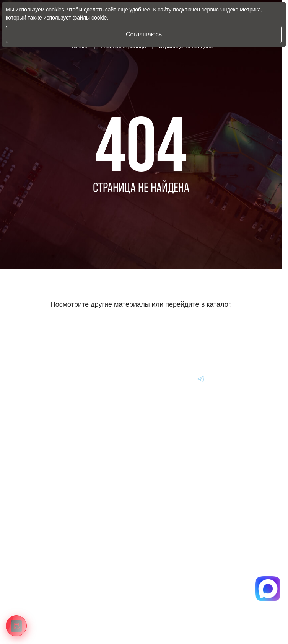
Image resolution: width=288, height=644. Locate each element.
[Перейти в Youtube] (201, 379)
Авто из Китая (37, 520)
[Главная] (32, 379)
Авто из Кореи (38, 485)
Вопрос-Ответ (37, 574)
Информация (37, 556)
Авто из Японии (40, 503)
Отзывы (30, 592)
